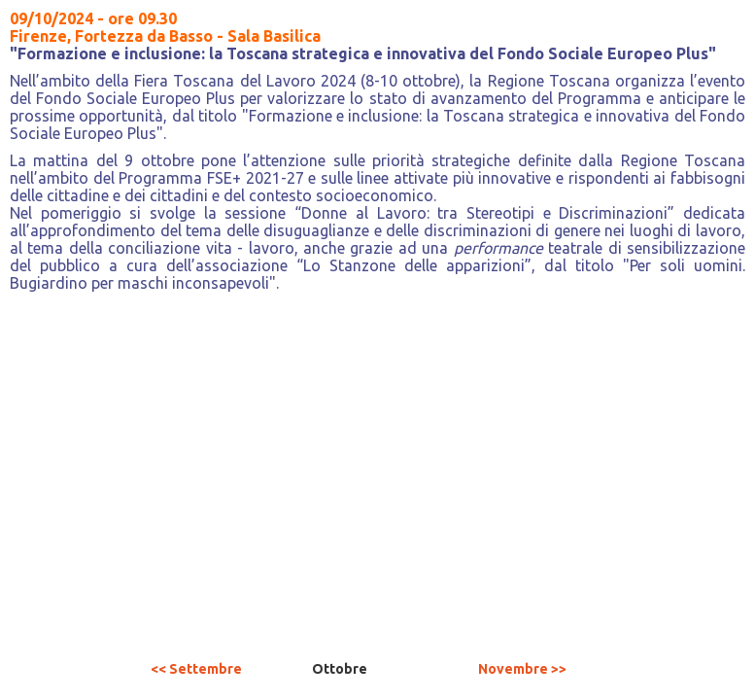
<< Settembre (196, 669)
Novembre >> (522, 669)
